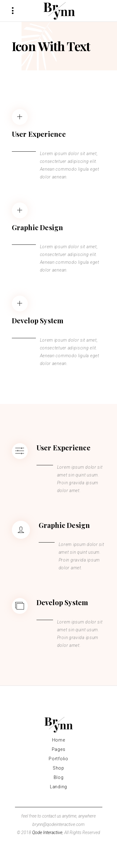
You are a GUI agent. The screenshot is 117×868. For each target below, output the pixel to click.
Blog (59, 777)
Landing (58, 787)
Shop (58, 768)
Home (59, 740)
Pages (59, 749)
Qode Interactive (47, 832)
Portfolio (58, 759)
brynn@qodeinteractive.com (58, 824)
